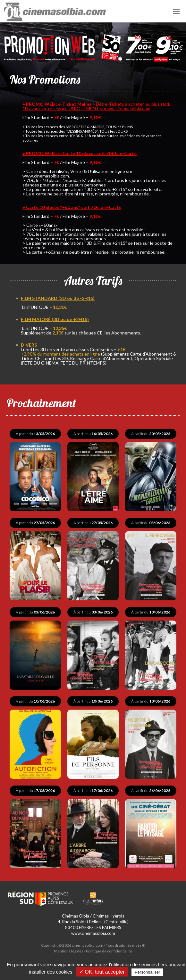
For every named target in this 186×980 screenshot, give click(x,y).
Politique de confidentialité (109, 950)
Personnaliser (148, 972)
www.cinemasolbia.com (93, 933)
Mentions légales (69, 950)
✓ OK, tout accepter (102, 972)
